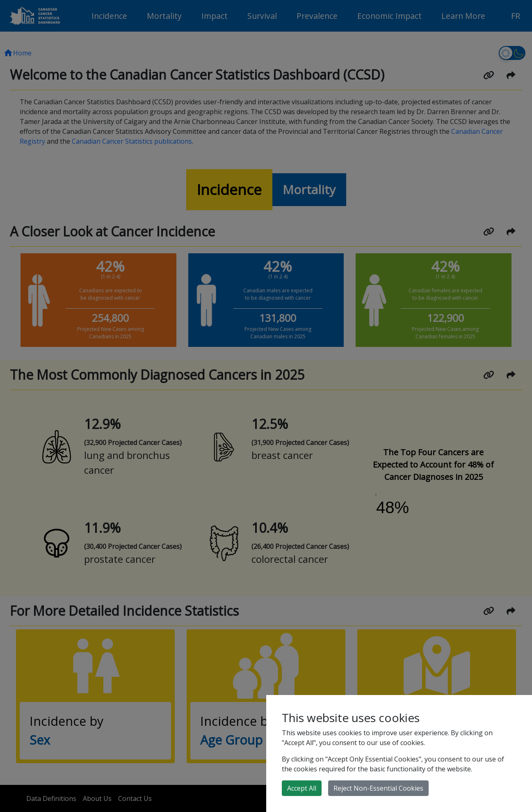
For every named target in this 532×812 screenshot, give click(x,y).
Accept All (302, 788)
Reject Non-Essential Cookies (378, 788)
